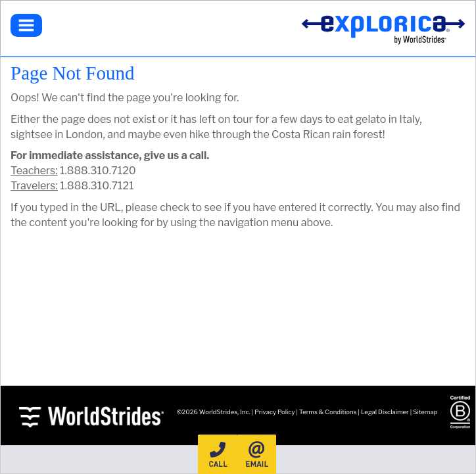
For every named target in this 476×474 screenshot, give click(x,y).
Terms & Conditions (328, 412)
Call (218, 454)
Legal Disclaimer (385, 412)
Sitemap (425, 412)
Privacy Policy (274, 412)
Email (256, 454)
